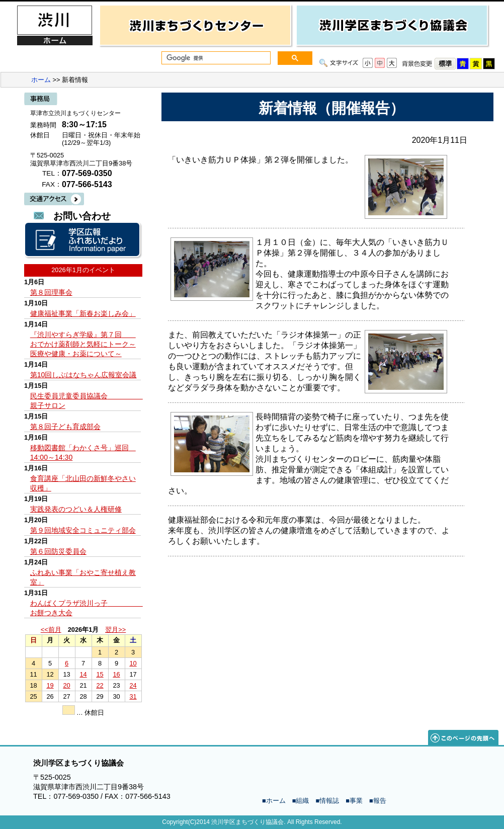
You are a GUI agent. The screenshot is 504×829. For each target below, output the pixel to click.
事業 (356, 801)
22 (100, 685)
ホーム (41, 80)
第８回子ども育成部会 (65, 427)
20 (66, 685)
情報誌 (329, 801)
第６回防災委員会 (58, 551)
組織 (302, 801)
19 (50, 685)
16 (116, 674)
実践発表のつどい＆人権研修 (76, 509)
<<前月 (51, 630)
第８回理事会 (51, 292)
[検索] (215, 58)
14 (83, 674)
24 (133, 685)
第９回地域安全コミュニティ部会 (83, 530)
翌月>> (115, 630)
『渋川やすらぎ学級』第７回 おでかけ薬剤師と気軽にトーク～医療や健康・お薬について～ (83, 344)
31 (133, 696)
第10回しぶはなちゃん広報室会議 (83, 375)
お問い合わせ (82, 216)
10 (133, 663)
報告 (380, 801)
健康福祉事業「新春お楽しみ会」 (83, 313)
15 (100, 674)
